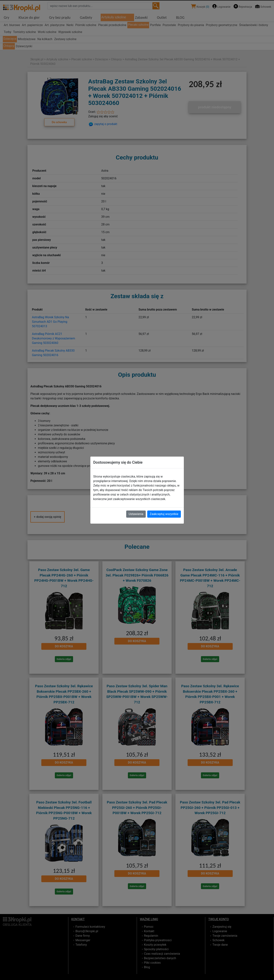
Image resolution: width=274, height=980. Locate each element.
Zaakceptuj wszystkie (164, 514)
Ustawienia (136, 514)
